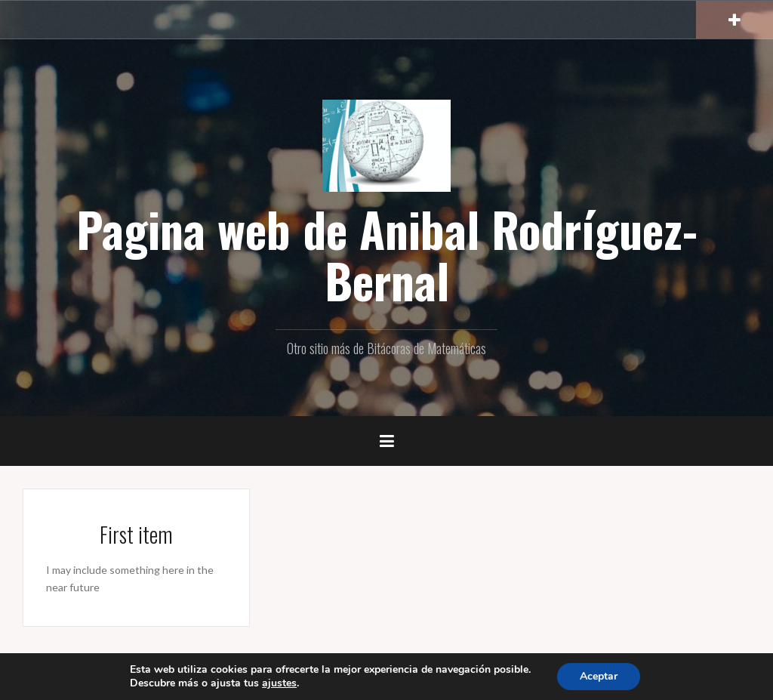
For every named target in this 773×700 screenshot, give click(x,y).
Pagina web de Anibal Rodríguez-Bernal (387, 254)
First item (136, 534)
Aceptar (599, 676)
